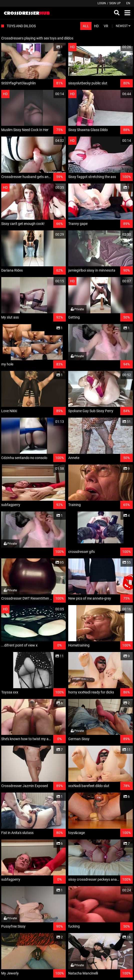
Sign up (115, 3)
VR (106, 26)
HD (96, 26)
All (86, 26)
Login (102, 3)
